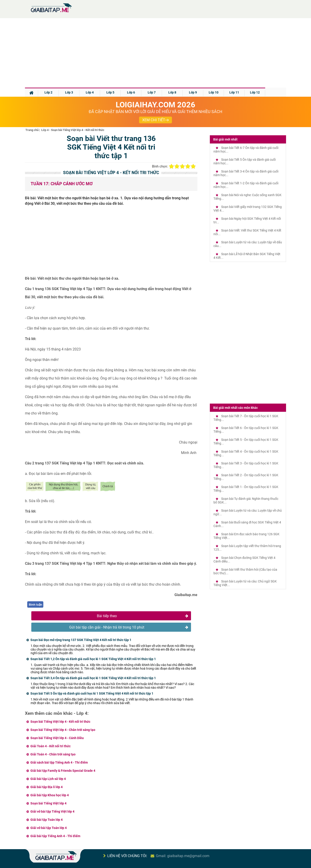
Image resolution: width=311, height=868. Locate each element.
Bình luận (36, 605)
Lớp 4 (90, 92)
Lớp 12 (255, 92)
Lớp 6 (131, 92)
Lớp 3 (69, 92)
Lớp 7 (152, 92)
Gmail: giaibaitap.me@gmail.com (183, 856)
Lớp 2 (48, 92)
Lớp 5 (110, 92)
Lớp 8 (172, 92)
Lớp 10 (214, 92)
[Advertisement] (156, 54)
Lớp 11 (234, 92)
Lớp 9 (193, 92)
